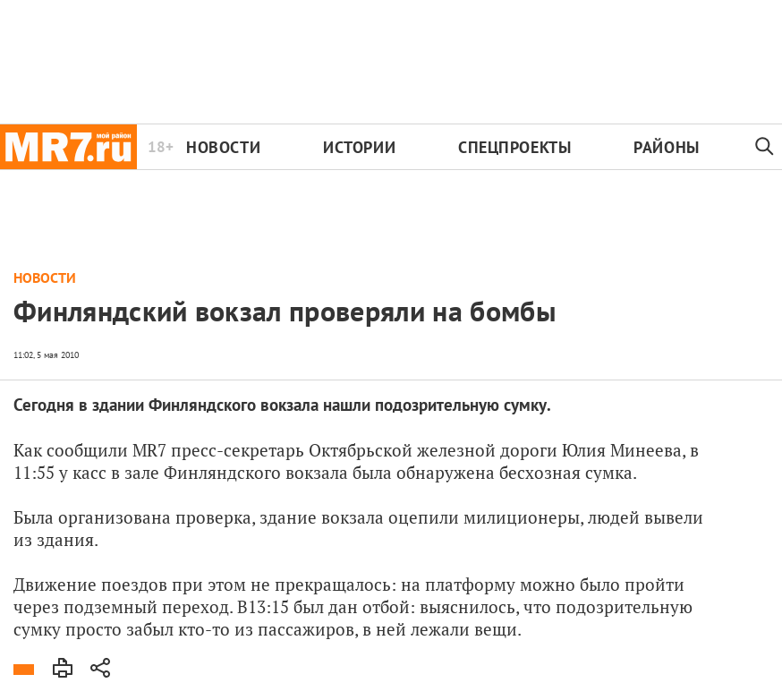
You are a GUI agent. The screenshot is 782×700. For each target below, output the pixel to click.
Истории (359, 147)
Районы (666, 147)
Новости (223, 147)
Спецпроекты (514, 147)
